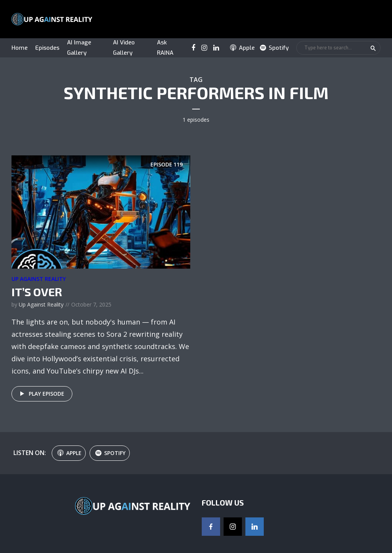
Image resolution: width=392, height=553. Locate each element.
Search (373, 48)
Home (20, 48)
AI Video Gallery (124, 48)
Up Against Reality (39, 279)
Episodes (47, 48)
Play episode (41, 394)
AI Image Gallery (79, 48)
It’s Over (37, 292)
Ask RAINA (165, 48)
